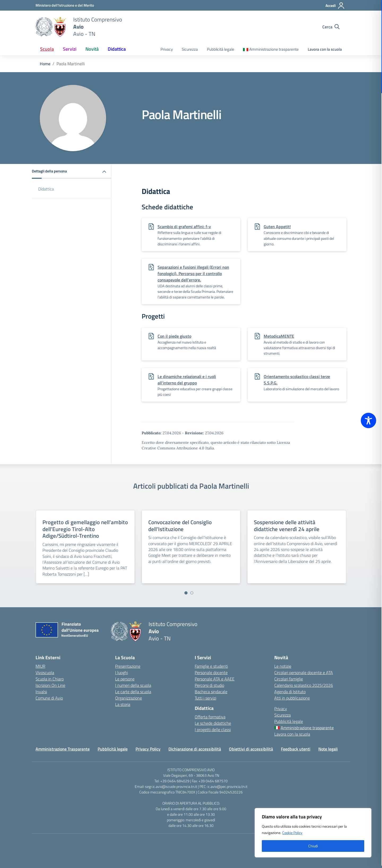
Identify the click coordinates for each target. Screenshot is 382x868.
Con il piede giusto (174, 336)
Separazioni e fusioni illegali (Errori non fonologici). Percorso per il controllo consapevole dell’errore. (193, 274)
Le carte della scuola (133, 692)
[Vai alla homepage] (51, 27)
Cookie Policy (292, 833)
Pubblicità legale (221, 49)
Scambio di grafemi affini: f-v (184, 227)
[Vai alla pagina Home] (45, 64)
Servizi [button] (70, 49)
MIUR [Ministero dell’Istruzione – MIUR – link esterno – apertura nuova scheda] (40, 666)
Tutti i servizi (205, 698)
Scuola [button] (47, 49)
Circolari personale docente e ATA (304, 672)
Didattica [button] (117, 49)
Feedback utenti (296, 749)
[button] (72, 172)
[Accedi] (335, 6)
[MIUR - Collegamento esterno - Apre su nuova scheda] (65, 5)
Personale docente (211, 672)
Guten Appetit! (277, 227)
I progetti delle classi (213, 730)
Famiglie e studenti (211, 666)
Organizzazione (129, 698)
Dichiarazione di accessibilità (195, 749)
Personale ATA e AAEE (215, 679)
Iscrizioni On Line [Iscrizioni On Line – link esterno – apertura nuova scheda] (50, 685)
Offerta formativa (210, 717)
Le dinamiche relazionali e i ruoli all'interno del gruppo (187, 380)
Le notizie (283, 666)
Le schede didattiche (213, 723)
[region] (313, 833)
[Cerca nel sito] (331, 27)
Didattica (46, 189)
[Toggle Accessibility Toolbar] (368, 420)
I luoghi (121, 672)
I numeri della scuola (133, 685)
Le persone (125, 679)
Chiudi (313, 846)
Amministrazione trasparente (274, 49)
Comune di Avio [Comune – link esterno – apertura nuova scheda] (49, 698)
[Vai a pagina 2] (192, 593)
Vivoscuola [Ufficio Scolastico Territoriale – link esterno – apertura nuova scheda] (45, 672)
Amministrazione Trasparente (63, 749)
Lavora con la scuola (325, 49)
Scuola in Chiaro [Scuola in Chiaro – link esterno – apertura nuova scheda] (50, 679)
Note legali (328, 749)
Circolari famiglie (289, 679)
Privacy (167, 49)
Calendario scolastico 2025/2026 (304, 685)
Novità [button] (92, 49)
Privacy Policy (148, 749)
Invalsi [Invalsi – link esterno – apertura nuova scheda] (41, 692)
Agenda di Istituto (290, 692)
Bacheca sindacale (211, 692)
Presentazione (128, 666)
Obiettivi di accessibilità (251, 749)
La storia (123, 704)
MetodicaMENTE (279, 336)
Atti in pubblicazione (292, 698)
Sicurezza (190, 49)
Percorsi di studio (209, 685)
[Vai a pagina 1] (186, 593)
